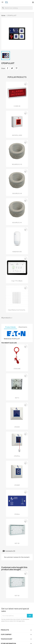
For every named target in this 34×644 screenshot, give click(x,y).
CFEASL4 (17, 514)
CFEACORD (17, 369)
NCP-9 (17, 398)
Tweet (12, 68)
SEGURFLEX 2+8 (17, 193)
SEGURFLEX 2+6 (17, 223)
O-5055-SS (17, 106)
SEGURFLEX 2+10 (17, 164)
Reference (8, 339)
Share (8, 68)
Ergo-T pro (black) (17, 281)
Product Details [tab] (10, 327)
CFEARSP (17, 485)
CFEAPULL (17, 456)
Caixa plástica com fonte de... (17, 310)
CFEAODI (17, 427)
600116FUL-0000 (17, 135)
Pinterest (16, 68)
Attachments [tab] (23, 327)
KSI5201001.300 (17, 252)
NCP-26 (17, 543)
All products (7, 318)
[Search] (17, 8)
